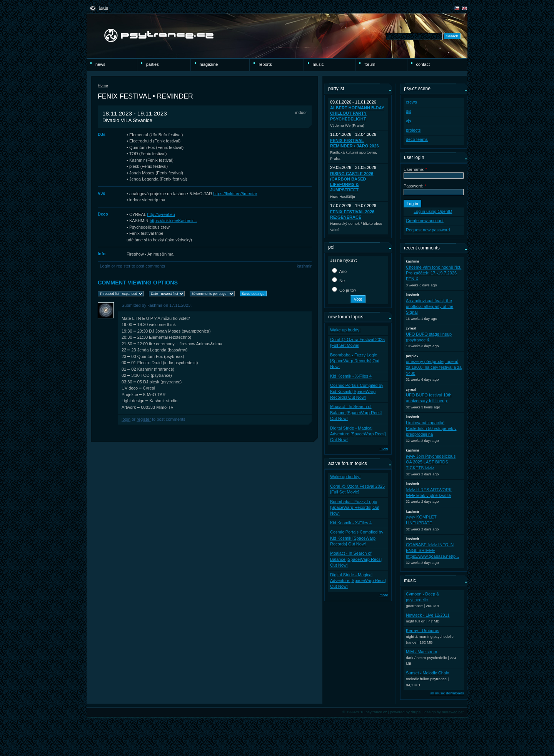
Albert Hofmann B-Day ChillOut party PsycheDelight (357, 113)
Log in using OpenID (433, 211)
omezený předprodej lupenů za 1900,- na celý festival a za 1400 (434, 367)
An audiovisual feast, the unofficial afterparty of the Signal (430, 307)
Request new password (428, 230)
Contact (423, 64)
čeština (457, 8)
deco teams (417, 139)
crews (411, 102)
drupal (416, 712)
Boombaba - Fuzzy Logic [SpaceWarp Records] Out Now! (355, 361)
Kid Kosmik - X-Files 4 (351, 376)
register (123, 266)
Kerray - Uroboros (422, 631)
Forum (370, 64)
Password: (415, 186)
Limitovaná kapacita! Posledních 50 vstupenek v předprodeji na (431, 429)
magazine (209, 64)
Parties (153, 64)
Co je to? (344, 290)
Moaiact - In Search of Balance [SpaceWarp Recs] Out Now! (356, 412)
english (465, 8)
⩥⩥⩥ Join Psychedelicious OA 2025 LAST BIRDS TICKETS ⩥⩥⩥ (431, 462)
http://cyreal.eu (161, 214)
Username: (415, 169)
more (384, 448)
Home (103, 85)
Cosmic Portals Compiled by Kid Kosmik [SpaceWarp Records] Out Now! (357, 391)
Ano (339, 271)
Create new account (425, 221)
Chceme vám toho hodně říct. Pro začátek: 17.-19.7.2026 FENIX (434, 273)
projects (413, 130)
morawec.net (453, 712)
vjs (408, 121)
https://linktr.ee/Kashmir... (173, 221)
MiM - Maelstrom (421, 652)
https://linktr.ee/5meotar (235, 194)
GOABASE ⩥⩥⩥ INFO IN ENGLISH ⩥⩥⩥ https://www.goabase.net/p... (432, 551)
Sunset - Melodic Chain (427, 673)
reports (265, 64)
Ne (338, 281)
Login (105, 266)
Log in (103, 8)
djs (409, 111)
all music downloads (447, 693)
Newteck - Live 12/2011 (428, 615)
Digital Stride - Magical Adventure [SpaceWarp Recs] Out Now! (358, 434)
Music (318, 64)
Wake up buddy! (345, 330)
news (100, 64)
